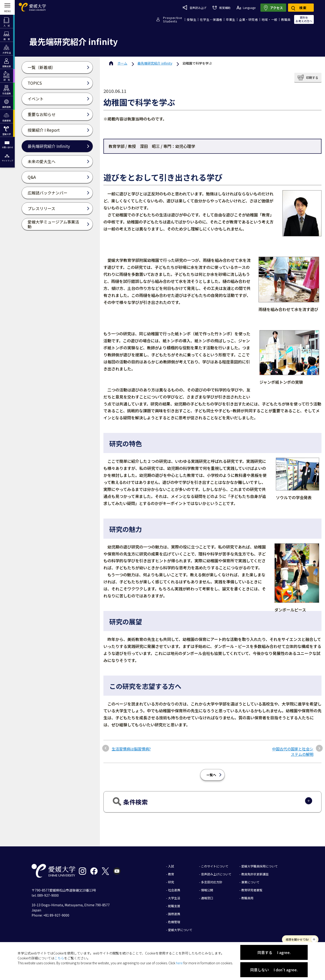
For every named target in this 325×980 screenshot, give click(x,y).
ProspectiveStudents (173, 19)
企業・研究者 (248, 20)
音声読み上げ (195, 7)
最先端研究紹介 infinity (155, 63)
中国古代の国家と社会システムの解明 (293, 751)
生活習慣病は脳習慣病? (131, 749)
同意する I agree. (274, 952)
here (179, 963)
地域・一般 (270, 20)
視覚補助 (221, 8)
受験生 (192, 20)
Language (246, 8)
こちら (59, 958)
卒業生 (231, 20)
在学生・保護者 (211, 20)
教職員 (286, 20)
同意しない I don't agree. (274, 970)
